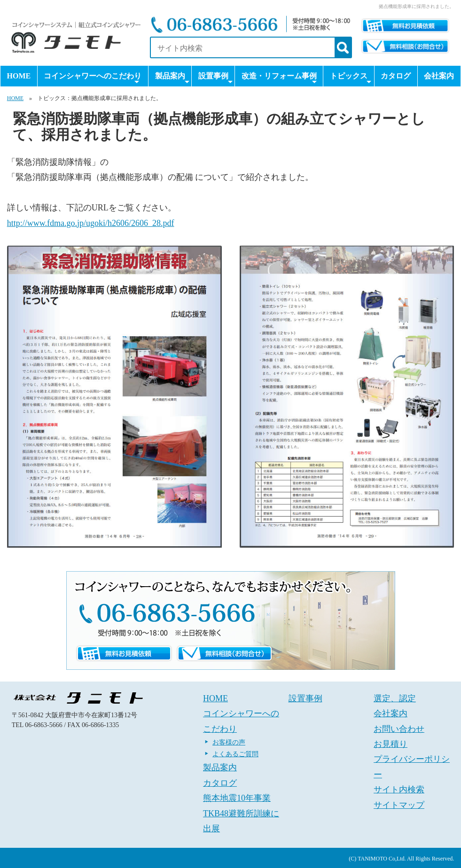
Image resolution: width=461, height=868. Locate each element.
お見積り (391, 744)
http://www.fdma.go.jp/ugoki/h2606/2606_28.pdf (91, 223)
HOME (19, 76)
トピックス (351, 79)
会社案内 (439, 76)
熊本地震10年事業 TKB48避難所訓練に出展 (241, 813)
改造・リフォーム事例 (279, 79)
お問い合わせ (399, 729)
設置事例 (215, 79)
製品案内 (172, 79)
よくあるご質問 (235, 754)
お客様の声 (229, 742)
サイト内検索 (399, 790)
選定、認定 (395, 698)
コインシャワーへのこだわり (93, 79)
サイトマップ (399, 805)
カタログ (396, 76)
